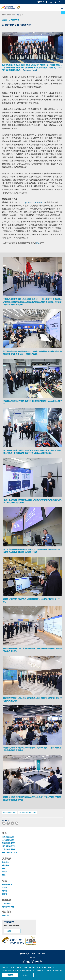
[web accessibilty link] (31, 941)
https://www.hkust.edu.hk (34, 202)
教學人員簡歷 (7, 884)
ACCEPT (10, 975)
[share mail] (4, 823)
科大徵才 (6, 891)
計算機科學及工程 (9, 843)
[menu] (62, 8)
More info (59, 970)
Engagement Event (10, 813)
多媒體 (5, 888)
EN (14, 15)
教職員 (5, 872)
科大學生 (6, 865)
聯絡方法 (6, 915)
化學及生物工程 (8, 837)
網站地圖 (41, 954)
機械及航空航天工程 (10, 852)
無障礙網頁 (25, 954)
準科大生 (6, 862)
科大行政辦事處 (8, 907)
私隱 (33, 954)
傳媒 (4, 875)
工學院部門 (6, 904)
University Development (27, 813)
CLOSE (26, 975)
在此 (38, 243)
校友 (4, 868)
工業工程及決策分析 (10, 849)
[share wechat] (17, 823)
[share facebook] (8, 823)
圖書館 (5, 894)
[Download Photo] (30, 70)
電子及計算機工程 (9, 846)
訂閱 (9, 931)
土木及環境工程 (8, 840)
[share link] (12, 823)
